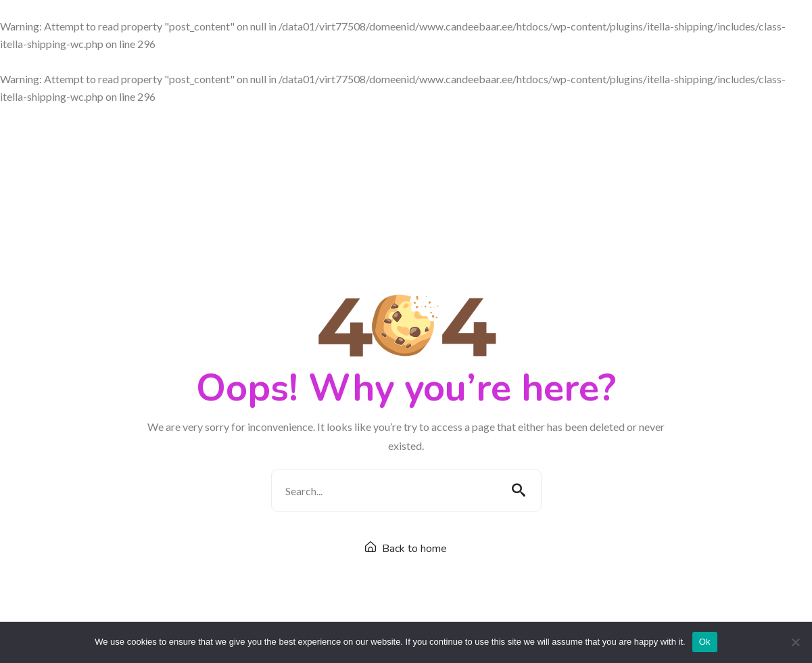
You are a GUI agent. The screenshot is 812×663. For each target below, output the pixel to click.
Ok (705, 642)
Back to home (406, 549)
